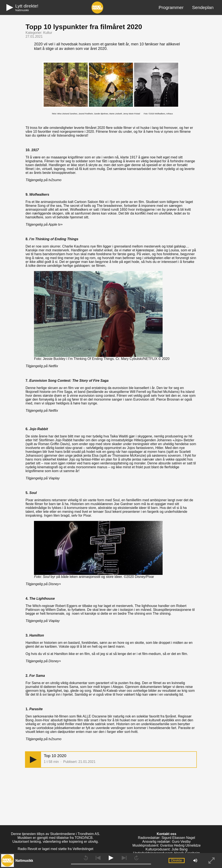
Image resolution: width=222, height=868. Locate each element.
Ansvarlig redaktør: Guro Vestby (167, 842)
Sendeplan (203, 7)
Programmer (171, 7)
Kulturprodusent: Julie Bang (167, 849)
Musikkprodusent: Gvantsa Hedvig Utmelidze (167, 845)
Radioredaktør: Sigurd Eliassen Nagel (166, 838)
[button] (33, 760)
